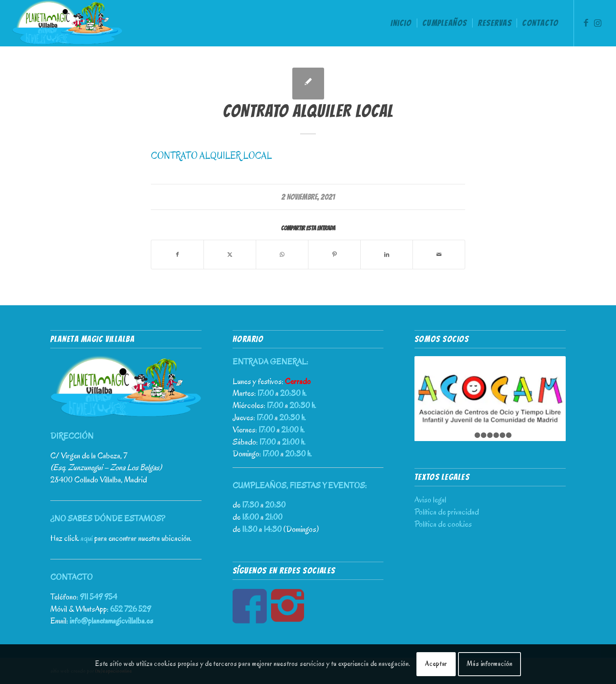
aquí (87, 538)
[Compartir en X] (230, 255)
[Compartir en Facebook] (177, 255)
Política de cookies (443, 524)
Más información (490, 664)
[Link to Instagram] (598, 23)
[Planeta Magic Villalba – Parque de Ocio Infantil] (67, 23)
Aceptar (436, 664)
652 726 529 (130, 609)
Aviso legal (430, 500)
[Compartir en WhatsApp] (282, 255)
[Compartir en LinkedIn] (387, 255)
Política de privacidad (447, 512)
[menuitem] (401, 23)
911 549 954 (98, 597)
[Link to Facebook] (586, 23)
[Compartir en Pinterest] (334, 255)
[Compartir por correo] (439, 255)
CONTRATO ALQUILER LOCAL (211, 156)
